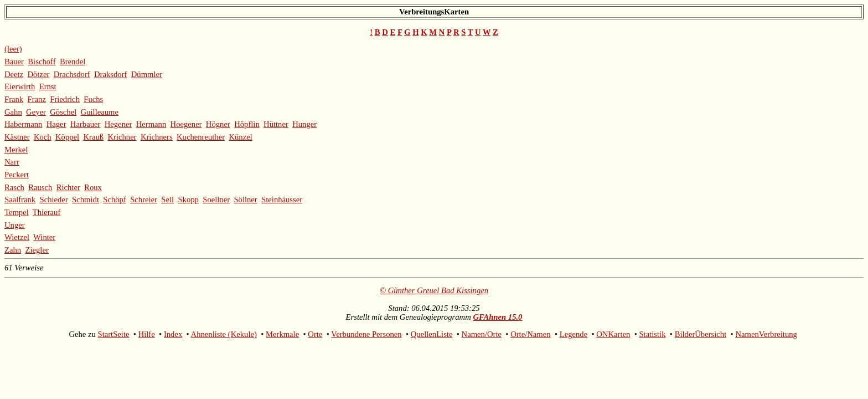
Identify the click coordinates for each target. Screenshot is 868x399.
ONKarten (613, 334)
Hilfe (147, 334)
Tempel (17, 212)
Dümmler (147, 74)
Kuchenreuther (201, 137)
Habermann (23, 124)
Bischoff (42, 62)
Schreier (144, 199)
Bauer (14, 62)
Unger (15, 225)
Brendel (73, 62)
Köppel (67, 137)
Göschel (63, 112)
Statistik (652, 334)
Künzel (240, 137)
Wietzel (17, 237)
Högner (218, 124)
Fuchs (93, 99)
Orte (315, 334)
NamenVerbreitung (766, 334)
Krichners (157, 137)
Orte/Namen (530, 334)
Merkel (16, 150)
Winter (44, 237)
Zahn (13, 250)
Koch (43, 137)
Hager (56, 124)
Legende (573, 334)
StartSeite (114, 334)
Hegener (118, 124)
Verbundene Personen (366, 334)
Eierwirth (20, 86)
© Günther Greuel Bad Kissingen (434, 290)
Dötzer (39, 74)
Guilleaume (100, 112)
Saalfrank (20, 199)
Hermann (151, 124)
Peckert (17, 175)
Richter (68, 187)
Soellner (216, 199)
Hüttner (276, 124)
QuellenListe (432, 334)
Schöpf (115, 199)
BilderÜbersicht (701, 334)
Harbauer (86, 124)
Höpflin (247, 124)
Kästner (17, 137)
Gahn (13, 112)
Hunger (304, 124)
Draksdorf (110, 74)
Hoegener (186, 124)
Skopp (188, 199)
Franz (37, 99)
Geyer (36, 112)
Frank (14, 99)
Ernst (48, 86)
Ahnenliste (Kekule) (224, 334)
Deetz (14, 74)
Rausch (40, 187)
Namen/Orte (482, 334)
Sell (167, 199)
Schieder (53, 199)
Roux (93, 187)
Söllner (245, 199)
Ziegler (37, 250)
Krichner (122, 137)
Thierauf (46, 212)
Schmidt (86, 199)
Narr (12, 162)
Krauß (93, 137)
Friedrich (65, 99)
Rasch (14, 187)
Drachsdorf (72, 74)
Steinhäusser (282, 199)
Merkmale (282, 334)
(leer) (13, 49)
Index (173, 334)
